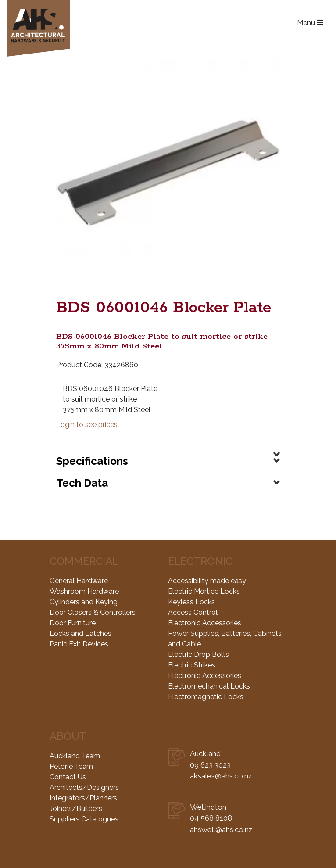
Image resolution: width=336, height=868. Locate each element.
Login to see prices (87, 425)
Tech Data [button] (82, 483)
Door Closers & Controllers (93, 612)
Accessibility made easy (207, 581)
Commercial (84, 561)
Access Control (193, 612)
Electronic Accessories (205, 623)
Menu (310, 23)
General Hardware (79, 581)
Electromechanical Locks (209, 686)
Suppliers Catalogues (84, 819)
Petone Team (71, 766)
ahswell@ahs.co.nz (221, 829)
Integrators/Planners (83, 798)
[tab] (168, 447)
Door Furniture (73, 623)
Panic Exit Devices (79, 644)
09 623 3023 (210, 765)
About (68, 736)
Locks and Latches (80, 633)
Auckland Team (75, 756)
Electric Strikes (192, 665)
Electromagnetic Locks (206, 697)
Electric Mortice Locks (204, 591)
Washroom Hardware (84, 591)
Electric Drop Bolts (198, 655)
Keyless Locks (191, 602)
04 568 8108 (211, 818)
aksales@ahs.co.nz (221, 776)
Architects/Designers (84, 787)
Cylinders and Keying (84, 602)
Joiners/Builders (76, 809)
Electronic (200, 561)
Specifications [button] (92, 461)
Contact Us (68, 777)
